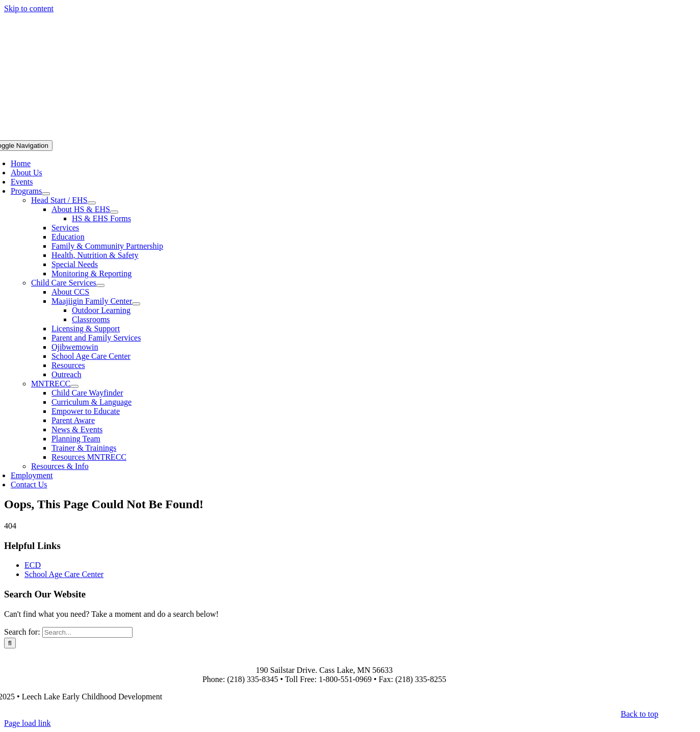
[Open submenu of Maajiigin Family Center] (136, 304)
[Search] (10, 643)
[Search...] (87, 632)
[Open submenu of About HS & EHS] (114, 212)
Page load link (28, 723)
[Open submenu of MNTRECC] (74, 386)
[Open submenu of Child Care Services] (100, 285)
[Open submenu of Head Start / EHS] (92, 203)
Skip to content (29, 8)
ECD (33, 565)
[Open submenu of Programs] (46, 194)
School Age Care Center (64, 574)
